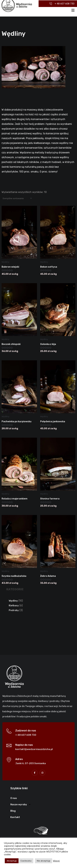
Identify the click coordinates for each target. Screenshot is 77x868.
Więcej (56, 861)
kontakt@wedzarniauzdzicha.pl (34, 749)
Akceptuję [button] (12, 861)
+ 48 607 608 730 (26, 735)
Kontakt (15, 817)
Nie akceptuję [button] (44, 861)
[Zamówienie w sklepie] (17, 198)
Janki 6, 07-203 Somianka (31, 763)
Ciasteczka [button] (26, 861)
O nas (14, 798)
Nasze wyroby (21, 804)
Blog (13, 811)
